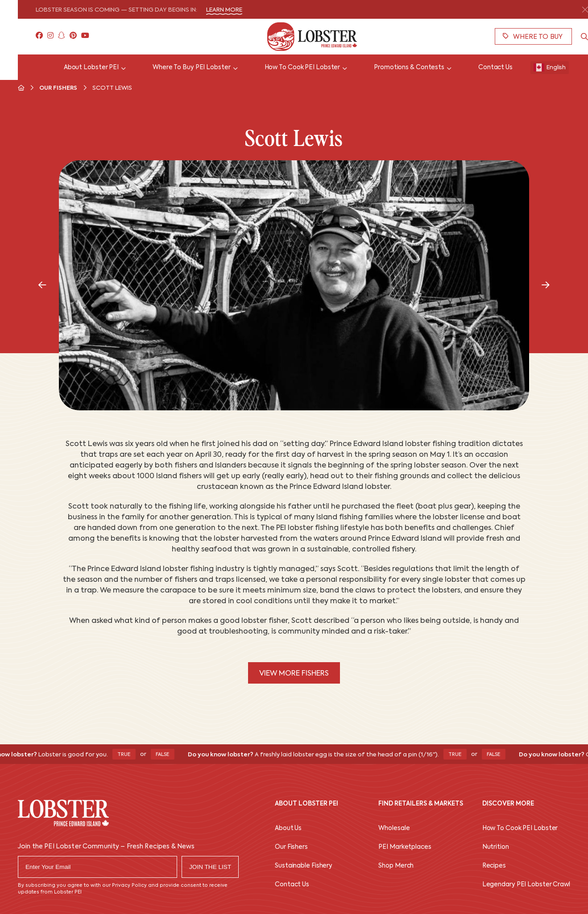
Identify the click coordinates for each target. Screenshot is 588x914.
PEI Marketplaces (405, 847)
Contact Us (292, 885)
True (128, 755)
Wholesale (394, 828)
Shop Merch (396, 866)
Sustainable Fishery (304, 866)
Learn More (224, 10)
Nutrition (496, 847)
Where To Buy (533, 37)
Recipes (494, 866)
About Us (288, 828)
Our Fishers (58, 88)
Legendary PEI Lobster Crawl (526, 885)
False (167, 755)
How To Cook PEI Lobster (520, 828)
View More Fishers (294, 674)
